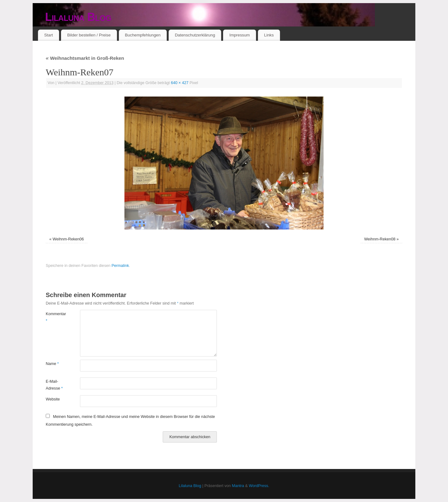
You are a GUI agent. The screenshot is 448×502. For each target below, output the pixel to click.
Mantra (238, 486)
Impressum (240, 35)
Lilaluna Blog (78, 17)
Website (53, 399)
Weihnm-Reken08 (380, 239)
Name (52, 364)
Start (49, 35)
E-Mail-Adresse (54, 385)
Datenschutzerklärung (195, 35)
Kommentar (54, 317)
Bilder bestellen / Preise (89, 35)
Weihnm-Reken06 (68, 239)
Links (269, 35)
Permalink (120, 266)
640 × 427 (180, 83)
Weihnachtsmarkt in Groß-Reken (85, 58)
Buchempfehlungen (143, 35)
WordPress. (259, 486)
